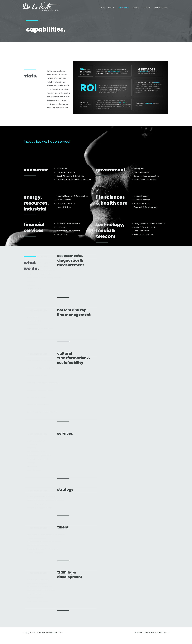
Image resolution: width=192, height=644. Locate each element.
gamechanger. (161, 7)
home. (102, 7)
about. (111, 7)
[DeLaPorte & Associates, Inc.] (41, 7)
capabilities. (123, 7)
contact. (147, 7)
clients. (136, 7)
